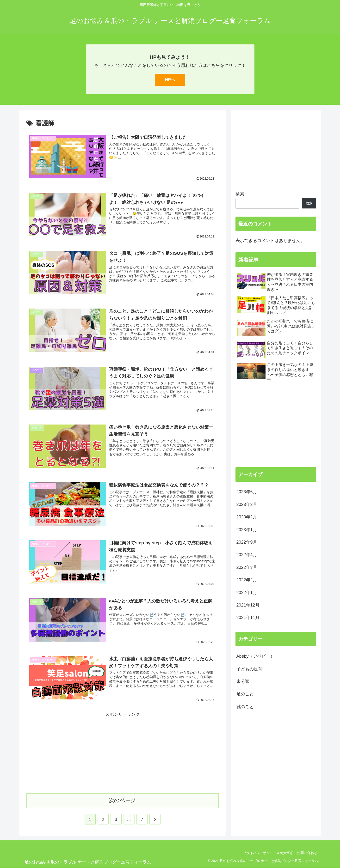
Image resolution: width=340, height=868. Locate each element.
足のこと (245, 694)
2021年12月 (248, 605)
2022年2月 (247, 580)
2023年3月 (247, 504)
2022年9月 (247, 542)
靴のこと (245, 707)
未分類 (243, 681)
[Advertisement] (123, 752)
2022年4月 (247, 555)
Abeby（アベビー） (256, 656)
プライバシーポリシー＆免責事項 (266, 853)
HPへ (170, 80)
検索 (240, 194)
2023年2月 (247, 517)
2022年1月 (247, 593)
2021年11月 (248, 618)
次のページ (122, 801)
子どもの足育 (249, 669)
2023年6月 (247, 492)
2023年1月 (247, 530)
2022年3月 (247, 567)
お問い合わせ (306, 853)
